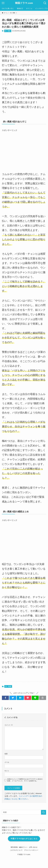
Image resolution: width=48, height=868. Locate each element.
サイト (7, 771)
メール (7, 762)
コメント (9, 725)
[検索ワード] (24, 812)
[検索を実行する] (44, 812)
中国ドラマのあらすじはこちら (24, 839)
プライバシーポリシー (31, 850)
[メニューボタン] (3, 3)
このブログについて (16, 850)
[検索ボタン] (45, 3)
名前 (6, 754)
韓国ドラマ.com (24, 3)
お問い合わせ (33, 847)
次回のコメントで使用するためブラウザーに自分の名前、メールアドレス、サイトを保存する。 (25, 780)
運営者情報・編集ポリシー (19, 847)
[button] (5, 698)
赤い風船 (8, 31)
